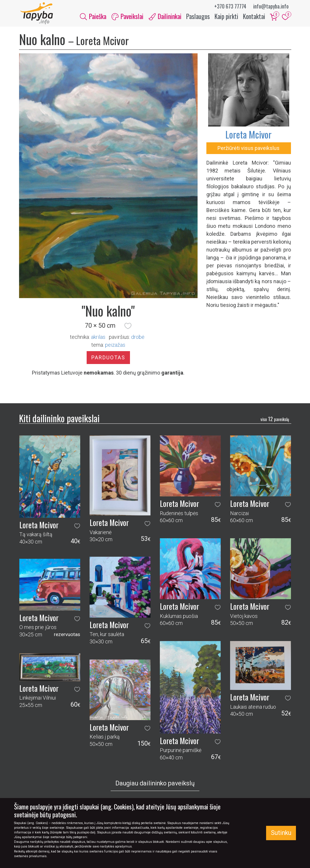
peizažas (115, 346)
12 (275, 421)
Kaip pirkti (226, 17)
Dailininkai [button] (165, 17)
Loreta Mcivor (249, 136)
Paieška (93, 17)
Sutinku (281, 833)
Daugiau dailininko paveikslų (155, 785)
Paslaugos (198, 17)
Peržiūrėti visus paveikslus (249, 149)
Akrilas (98, 338)
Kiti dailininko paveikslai (59, 420)
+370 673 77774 (230, 6)
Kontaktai (254, 17)
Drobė (138, 338)
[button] (128, 327)
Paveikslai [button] (127, 17)
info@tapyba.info (271, 6)
